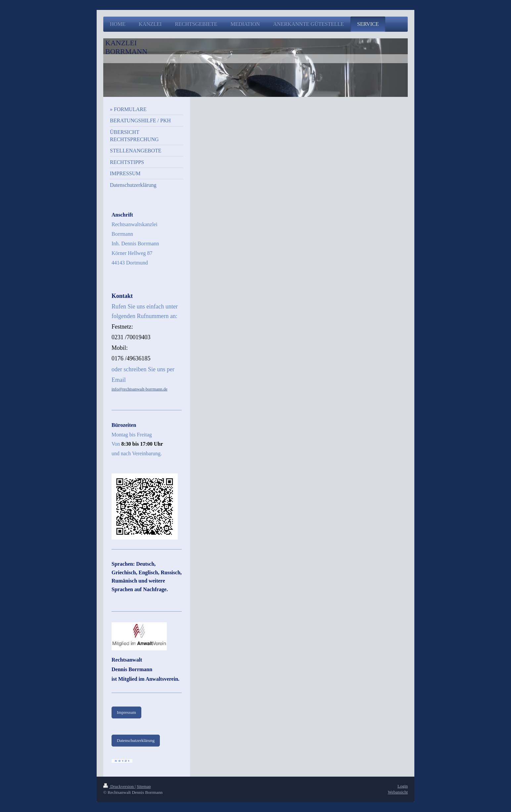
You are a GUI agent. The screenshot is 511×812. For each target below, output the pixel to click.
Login (403, 786)
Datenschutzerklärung (136, 740)
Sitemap (144, 786)
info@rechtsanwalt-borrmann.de (139, 389)
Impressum (126, 712)
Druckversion (119, 786)
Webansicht (398, 792)
